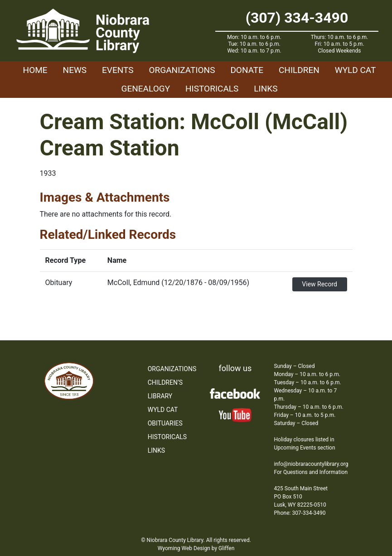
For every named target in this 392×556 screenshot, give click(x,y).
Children (299, 70)
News (75, 70)
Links (266, 89)
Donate (247, 70)
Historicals (212, 89)
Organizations (182, 70)
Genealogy (146, 89)
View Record (319, 284)
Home (35, 70)
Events (118, 70)
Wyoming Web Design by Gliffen (196, 548)
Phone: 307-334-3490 (300, 513)
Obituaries (165, 423)
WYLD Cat (356, 70)
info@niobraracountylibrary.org (311, 464)
